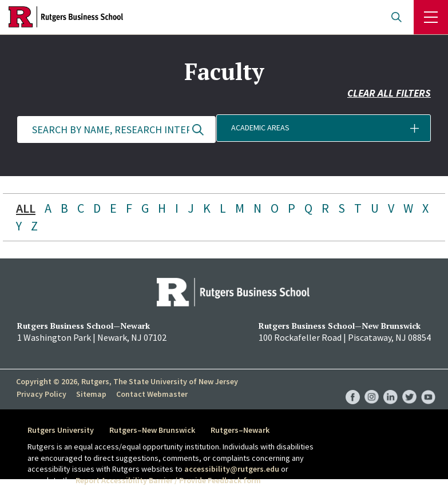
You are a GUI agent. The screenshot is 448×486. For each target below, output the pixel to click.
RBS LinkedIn (390, 386)
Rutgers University (61, 430)
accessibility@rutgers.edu (232, 469)
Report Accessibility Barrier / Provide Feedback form (168, 480)
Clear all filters (389, 96)
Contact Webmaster (150, 394)
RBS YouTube (428, 386)
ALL (26, 208)
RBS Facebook (353, 386)
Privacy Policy (41, 394)
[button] (332, 130)
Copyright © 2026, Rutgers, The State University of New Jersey (127, 381)
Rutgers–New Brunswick (153, 430)
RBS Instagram (372, 386)
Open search (397, 17)
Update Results (198, 130)
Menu (431, 17)
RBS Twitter (409, 386)
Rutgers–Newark (241, 430)
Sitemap (90, 394)
